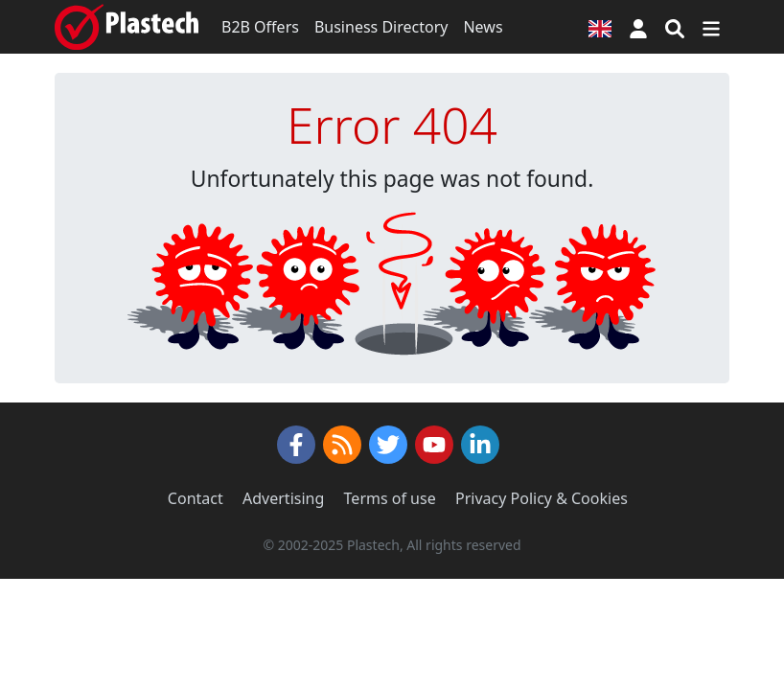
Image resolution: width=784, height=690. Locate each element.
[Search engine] (675, 27)
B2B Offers (260, 27)
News (483, 27)
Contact (196, 498)
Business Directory (381, 27)
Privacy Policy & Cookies (542, 498)
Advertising (283, 498)
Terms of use (390, 498)
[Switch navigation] (711, 27)
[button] (638, 27)
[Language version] (600, 27)
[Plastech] (127, 27)
